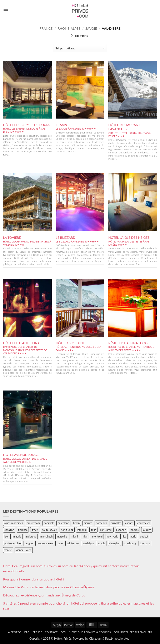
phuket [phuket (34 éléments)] (144, 536)
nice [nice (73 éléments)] (124, 536)
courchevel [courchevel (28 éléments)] (144, 523)
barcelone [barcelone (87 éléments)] (63, 523)
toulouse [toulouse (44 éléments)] (145, 543)
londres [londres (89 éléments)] (134, 530)
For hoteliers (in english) (133, 632)
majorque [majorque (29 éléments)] (31, 536)
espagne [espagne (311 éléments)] (9, 530)
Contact (51, 632)
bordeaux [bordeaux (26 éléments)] (101, 523)
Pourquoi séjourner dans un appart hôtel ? (34, 579)
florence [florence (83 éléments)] (23, 530)
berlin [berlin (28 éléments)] (76, 523)
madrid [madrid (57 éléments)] (17, 536)
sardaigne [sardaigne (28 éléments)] (88, 543)
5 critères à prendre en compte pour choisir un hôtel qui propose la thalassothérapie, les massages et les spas (79, 606)
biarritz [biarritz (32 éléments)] (88, 523)
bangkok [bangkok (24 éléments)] (49, 523)
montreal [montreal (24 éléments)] (97, 536)
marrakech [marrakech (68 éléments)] (47, 536)
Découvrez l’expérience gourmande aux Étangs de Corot (44, 595)
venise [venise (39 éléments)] (8, 550)
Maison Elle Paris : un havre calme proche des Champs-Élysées (49, 587)
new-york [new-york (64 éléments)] (112, 536)
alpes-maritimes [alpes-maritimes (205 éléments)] (14, 523)
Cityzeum (95, 638)
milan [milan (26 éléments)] (85, 536)
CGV (63, 632)
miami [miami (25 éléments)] (74, 536)
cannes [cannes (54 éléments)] (129, 523)
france (46, 28)
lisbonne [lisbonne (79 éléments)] (121, 530)
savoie (91, 28)
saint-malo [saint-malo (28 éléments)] (73, 543)
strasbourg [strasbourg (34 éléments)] (130, 543)
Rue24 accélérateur (118, 638)
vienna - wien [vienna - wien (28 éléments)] (24, 550)
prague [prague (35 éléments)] (29, 543)
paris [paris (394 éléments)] (133, 536)
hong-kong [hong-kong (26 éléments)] (67, 530)
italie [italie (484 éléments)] (93, 530)
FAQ (27, 632)
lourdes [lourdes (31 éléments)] (147, 530)
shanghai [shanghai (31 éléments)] (114, 543)
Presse (37, 632)
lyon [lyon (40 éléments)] (7, 536)
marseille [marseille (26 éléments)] (62, 536)
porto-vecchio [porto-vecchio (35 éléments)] (12, 543)
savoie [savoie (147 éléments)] (102, 543)
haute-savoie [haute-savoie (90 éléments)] (49, 530)
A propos (15, 632)
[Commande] (80, 48)
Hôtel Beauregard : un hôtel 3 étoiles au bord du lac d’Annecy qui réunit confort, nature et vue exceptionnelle (71, 569)
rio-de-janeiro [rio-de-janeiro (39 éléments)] (45, 543)
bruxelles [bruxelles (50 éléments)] (116, 523)
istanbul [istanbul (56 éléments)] (82, 530)
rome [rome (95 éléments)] (60, 543)
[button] (6, 10)
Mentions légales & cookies (90, 632)
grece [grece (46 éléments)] (35, 530)
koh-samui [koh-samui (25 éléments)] (106, 530)
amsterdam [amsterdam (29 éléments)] (33, 523)
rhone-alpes (69, 28)
